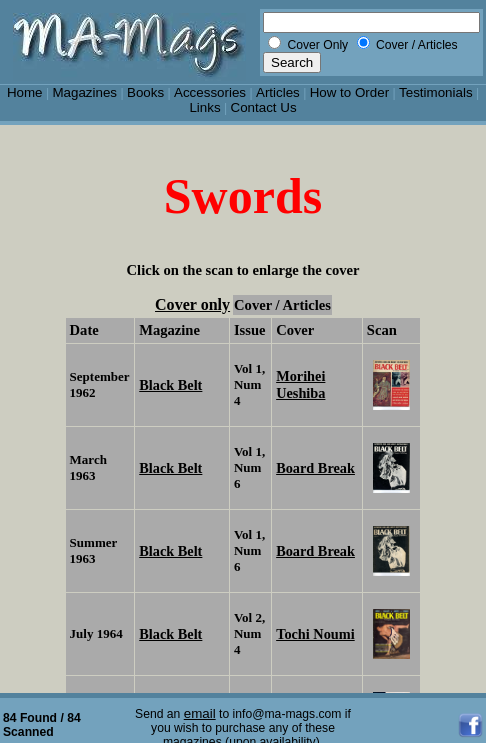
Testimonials (436, 92)
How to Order (349, 92)
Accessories (210, 92)
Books (145, 92)
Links (204, 107)
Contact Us (264, 107)
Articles (278, 92)
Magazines (84, 92)
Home (25, 92)
